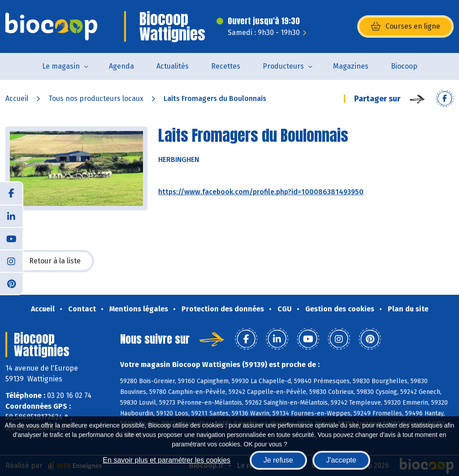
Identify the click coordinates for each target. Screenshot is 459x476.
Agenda (121, 66)
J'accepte (341, 460)
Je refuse (278, 460)
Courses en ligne (405, 26)
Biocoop (404, 66)
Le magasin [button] (61, 66)
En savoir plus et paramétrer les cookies (167, 460)
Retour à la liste (50, 261)
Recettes (226, 66)
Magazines (351, 66)
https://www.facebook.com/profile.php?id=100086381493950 (261, 192)
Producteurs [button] (283, 66)
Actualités (173, 66)
